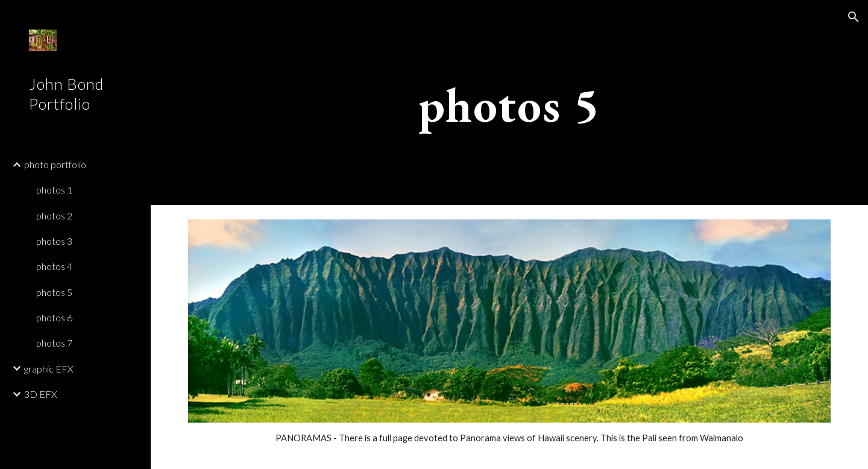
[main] (509, 103)
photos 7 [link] (54, 343)
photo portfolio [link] (55, 164)
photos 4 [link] (54, 266)
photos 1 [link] (54, 190)
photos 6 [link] (54, 317)
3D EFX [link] (41, 394)
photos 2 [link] (54, 216)
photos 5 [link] (54, 292)
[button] (854, 17)
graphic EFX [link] (49, 369)
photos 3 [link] (54, 241)
